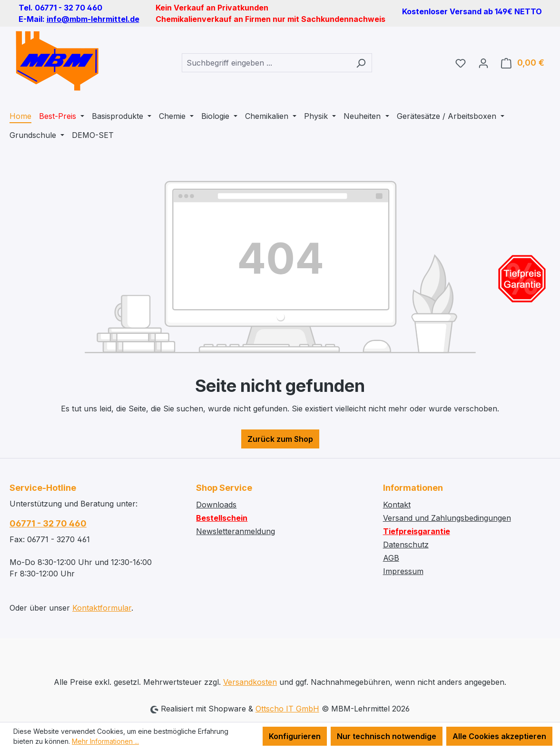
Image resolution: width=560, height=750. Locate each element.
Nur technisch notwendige (387, 736)
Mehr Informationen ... (105, 741)
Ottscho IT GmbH (287, 709)
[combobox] (266, 63)
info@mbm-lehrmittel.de (93, 19)
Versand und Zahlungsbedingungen (447, 518)
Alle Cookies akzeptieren (499, 736)
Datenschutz (406, 545)
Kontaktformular (102, 608)
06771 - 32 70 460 (48, 523)
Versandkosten (250, 682)
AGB (391, 558)
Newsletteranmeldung (236, 531)
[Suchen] (361, 63)
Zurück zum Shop (280, 439)
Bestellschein (222, 518)
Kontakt (397, 505)
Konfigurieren (295, 736)
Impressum (403, 571)
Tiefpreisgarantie (417, 531)
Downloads (216, 505)
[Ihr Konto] (483, 63)
